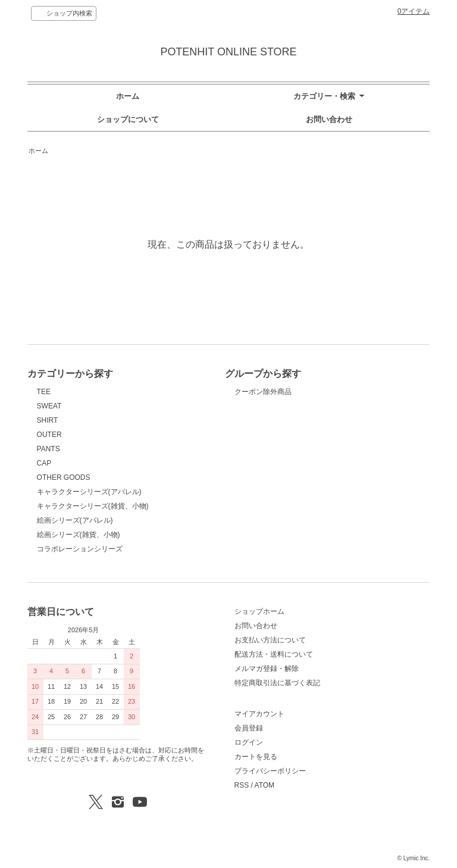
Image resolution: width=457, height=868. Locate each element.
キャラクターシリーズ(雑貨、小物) (93, 506)
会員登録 (249, 728)
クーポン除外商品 (263, 392)
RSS (242, 785)
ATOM (265, 785)
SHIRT (48, 420)
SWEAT (49, 406)
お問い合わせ (329, 119)
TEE (44, 392)
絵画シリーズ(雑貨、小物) (79, 535)
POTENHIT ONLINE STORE (228, 52)
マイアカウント (259, 714)
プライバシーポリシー (270, 771)
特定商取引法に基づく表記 (277, 683)
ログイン (249, 742)
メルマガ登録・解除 (267, 669)
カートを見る (256, 757)
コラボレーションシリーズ (80, 549)
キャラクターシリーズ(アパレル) (89, 492)
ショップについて (128, 119)
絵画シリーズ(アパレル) (75, 520)
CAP (44, 463)
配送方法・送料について (274, 654)
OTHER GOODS (64, 477)
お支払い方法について (270, 640)
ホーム (128, 96)
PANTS (48, 449)
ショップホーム (259, 611)
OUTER (49, 435)
